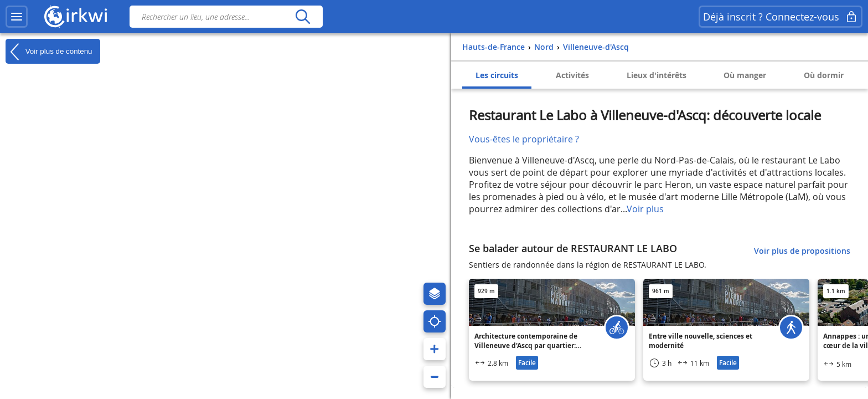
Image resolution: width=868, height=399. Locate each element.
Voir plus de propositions (802, 251)
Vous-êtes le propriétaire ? (524, 139)
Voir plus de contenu (49, 52)
